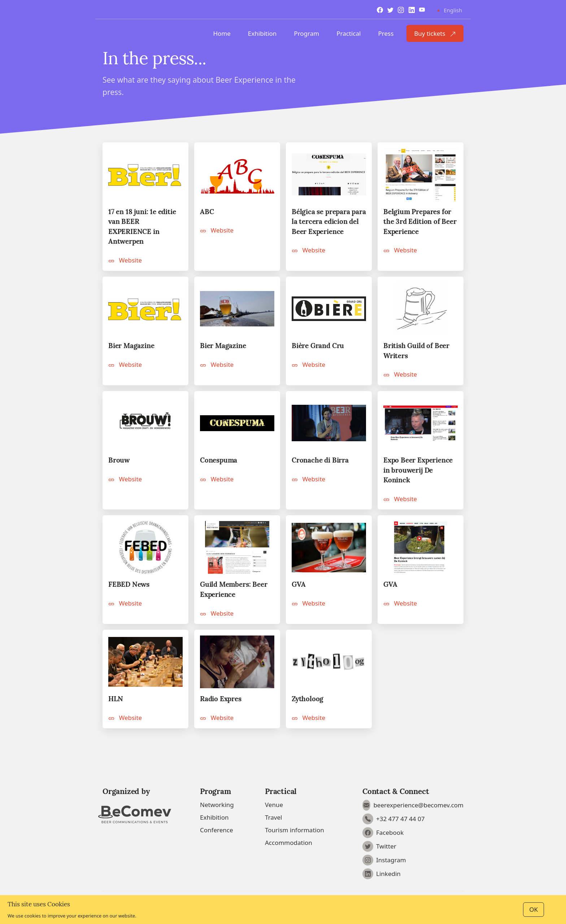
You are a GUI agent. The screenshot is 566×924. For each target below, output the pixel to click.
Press (386, 33)
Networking (217, 805)
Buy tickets (435, 33)
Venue (274, 805)
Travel (273, 817)
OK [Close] (534, 909)
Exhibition (262, 33)
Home (222, 33)
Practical (349, 33)
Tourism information (295, 830)
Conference (217, 830)
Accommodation (289, 843)
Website (125, 260)
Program (306, 33)
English (453, 10)
